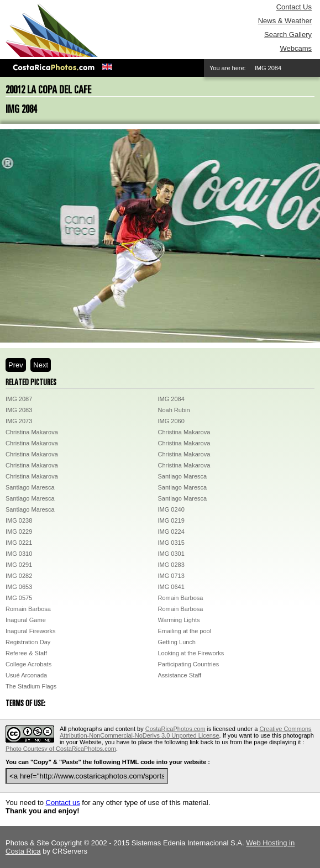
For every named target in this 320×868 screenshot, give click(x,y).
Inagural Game (26, 620)
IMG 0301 (171, 554)
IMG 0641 (171, 587)
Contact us (63, 803)
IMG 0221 (19, 543)
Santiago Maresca (183, 476)
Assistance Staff (180, 675)
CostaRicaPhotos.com (175, 729)
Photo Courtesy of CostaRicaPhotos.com (61, 749)
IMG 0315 (171, 543)
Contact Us (294, 7)
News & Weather (285, 21)
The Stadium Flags (31, 686)
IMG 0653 (19, 587)
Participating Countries (189, 664)
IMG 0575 (19, 598)
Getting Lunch (177, 642)
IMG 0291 (19, 565)
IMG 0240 (171, 509)
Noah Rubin (174, 410)
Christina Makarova (32, 432)
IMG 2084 (171, 399)
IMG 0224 (171, 532)
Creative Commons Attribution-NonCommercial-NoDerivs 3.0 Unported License (186, 732)
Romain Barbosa (181, 598)
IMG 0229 (19, 532)
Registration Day (28, 642)
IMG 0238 (19, 520)
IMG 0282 (19, 576)
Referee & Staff (26, 653)
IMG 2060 (171, 421)
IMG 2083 (19, 410)
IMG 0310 (19, 554)
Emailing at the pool (185, 631)
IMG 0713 (171, 576)
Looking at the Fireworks (191, 653)
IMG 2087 (19, 399)
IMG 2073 (19, 421)
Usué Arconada (26, 675)
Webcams (296, 48)
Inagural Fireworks (30, 631)
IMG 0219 (171, 520)
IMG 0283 (171, 565)
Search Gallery (288, 35)
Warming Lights (179, 620)
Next (41, 365)
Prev (16, 365)
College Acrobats (28, 664)
